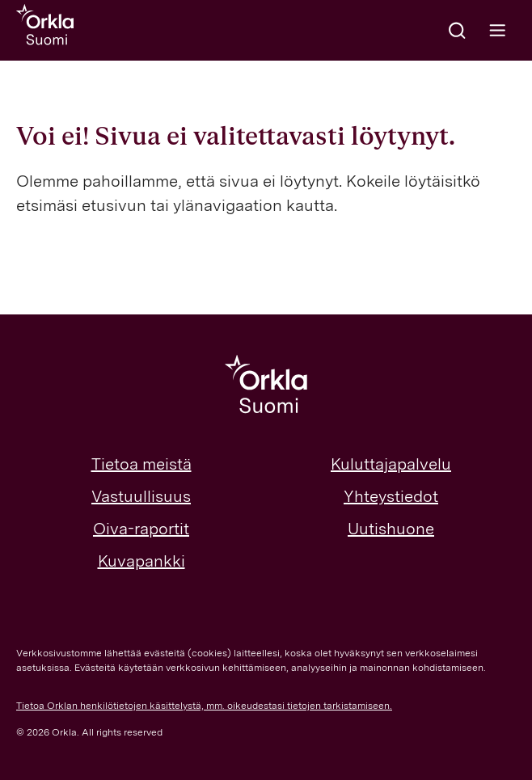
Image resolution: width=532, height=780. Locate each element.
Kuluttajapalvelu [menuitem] (391, 464)
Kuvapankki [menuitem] (141, 561)
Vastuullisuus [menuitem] (141, 496)
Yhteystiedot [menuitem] (391, 496)
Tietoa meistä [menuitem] (141, 464)
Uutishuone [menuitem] (391, 529)
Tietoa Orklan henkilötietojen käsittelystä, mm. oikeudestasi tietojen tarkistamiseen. (204, 706)
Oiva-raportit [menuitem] (141, 529)
